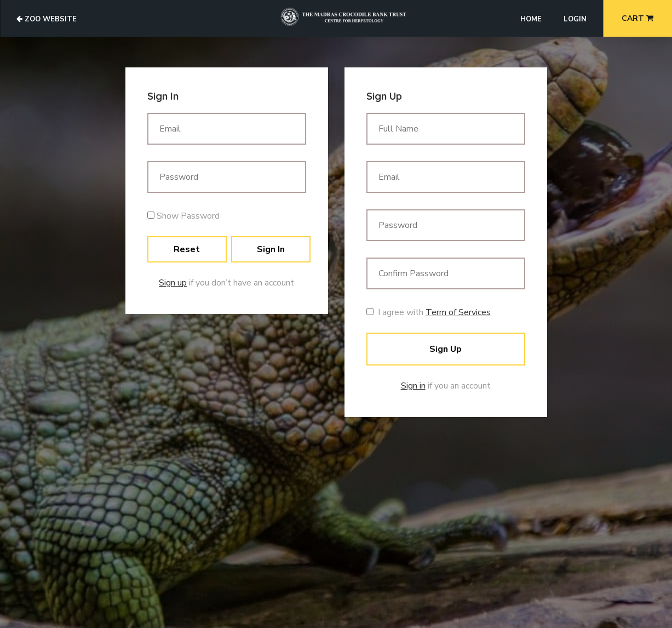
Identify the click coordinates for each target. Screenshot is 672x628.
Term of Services (458, 312)
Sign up (173, 283)
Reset (187, 249)
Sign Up (446, 349)
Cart (637, 18)
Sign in (413, 386)
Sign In (271, 249)
